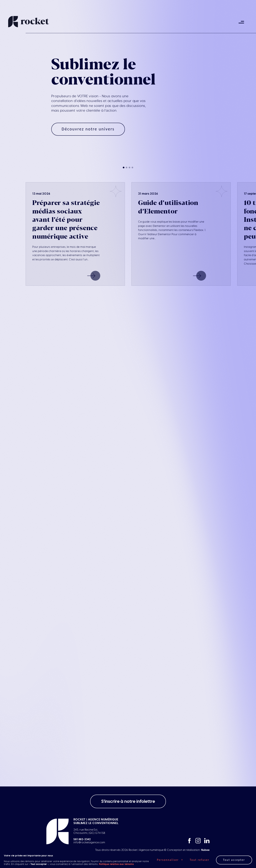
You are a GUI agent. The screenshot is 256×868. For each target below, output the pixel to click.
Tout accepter (234, 860)
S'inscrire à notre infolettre (128, 801)
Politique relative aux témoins (116, 864)
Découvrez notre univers (88, 129)
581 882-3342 (82, 839)
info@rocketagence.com (89, 843)
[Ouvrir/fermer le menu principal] (241, 22)
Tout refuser (200, 860)
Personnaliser (170, 860)
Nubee (205, 850)
